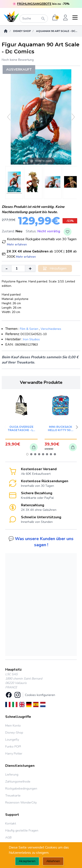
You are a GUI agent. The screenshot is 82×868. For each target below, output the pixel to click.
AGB (8, 838)
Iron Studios (31, 339)
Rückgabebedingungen (21, 789)
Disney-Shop (14, 733)
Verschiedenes (51, 329)
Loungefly (12, 740)
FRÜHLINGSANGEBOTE (34, 4)
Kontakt (11, 824)
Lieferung (12, 775)
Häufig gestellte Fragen (22, 831)
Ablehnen (53, 861)
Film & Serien (29, 329)
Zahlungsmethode (18, 782)
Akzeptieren (27, 861)
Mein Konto (13, 726)
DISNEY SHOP (22, 31)
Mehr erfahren (17, 244)
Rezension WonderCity (21, 803)
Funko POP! (13, 747)
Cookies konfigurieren (40, 695)
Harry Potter (14, 754)
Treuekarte (13, 796)
